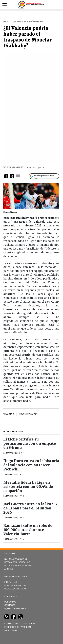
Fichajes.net (12, 582)
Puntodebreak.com (15, 585)
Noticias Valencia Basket (19, 566)
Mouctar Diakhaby (28, 414)
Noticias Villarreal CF (17, 562)
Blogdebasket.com (15, 589)
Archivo (9, 569)
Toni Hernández (15, 168)
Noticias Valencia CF (16, 559)
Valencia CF (9, 414)
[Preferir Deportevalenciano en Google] (44, 176)
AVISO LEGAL (11, 630)
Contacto (10, 605)
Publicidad (10, 602)
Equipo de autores (15, 609)
